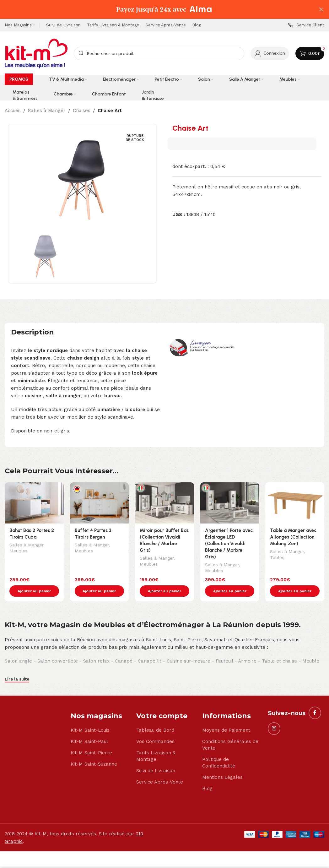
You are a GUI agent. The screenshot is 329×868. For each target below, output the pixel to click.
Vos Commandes (155, 728)
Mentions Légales (222, 764)
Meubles (19, 551)
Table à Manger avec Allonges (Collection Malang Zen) (293, 537)
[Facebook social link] (315, 700)
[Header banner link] (155, 9)
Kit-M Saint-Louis (90, 717)
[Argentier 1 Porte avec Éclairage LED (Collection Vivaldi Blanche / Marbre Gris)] (230, 503)
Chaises (82, 111)
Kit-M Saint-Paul (89, 728)
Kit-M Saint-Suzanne (94, 751)
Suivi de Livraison (156, 757)
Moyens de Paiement (226, 717)
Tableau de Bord (155, 717)
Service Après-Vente (160, 769)
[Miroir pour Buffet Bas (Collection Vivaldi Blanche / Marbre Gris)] (164, 503)
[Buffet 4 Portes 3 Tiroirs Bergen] (100, 503)
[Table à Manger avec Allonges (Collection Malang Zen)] (295, 503)
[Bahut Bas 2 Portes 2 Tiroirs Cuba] (34, 503)
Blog (207, 775)
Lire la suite (17, 666)
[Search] (159, 53)
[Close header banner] (321, 9)
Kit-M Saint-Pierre (91, 740)
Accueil (13, 111)
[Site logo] (36, 53)
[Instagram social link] (274, 715)
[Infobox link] (306, 25)
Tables (277, 558)
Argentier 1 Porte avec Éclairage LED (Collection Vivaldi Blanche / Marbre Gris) (229, 544)
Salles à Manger (47, 111)
